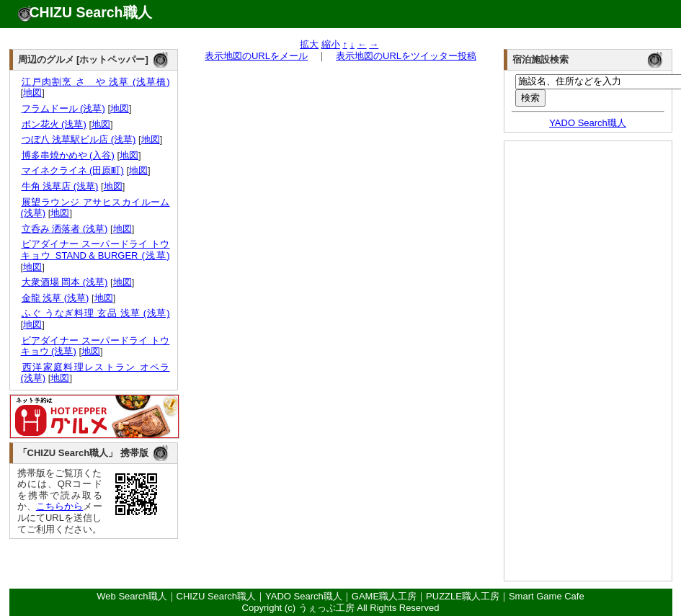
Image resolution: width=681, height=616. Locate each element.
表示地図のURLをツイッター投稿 (406, 56)
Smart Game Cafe (547, 596)
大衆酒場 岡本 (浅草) (64, 282)
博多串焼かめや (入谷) (68, 155)
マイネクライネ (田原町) (72, 170)
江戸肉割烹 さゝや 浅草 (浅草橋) (95, 82)
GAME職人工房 (384, 596)
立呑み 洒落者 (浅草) (64, 229)
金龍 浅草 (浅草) (55, 298)
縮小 (331, 44)
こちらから (60, 506)
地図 (32, 93)
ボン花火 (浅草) (54, 124)
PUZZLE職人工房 (463, 596)
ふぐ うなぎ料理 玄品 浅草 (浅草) (95, 313)
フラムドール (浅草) (63, 108)
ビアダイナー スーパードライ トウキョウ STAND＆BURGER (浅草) (95, 250)
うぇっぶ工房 (326, 608)
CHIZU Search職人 (91, 12)
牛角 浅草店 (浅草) (60, 186)
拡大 (309, 44)
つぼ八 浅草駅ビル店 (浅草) (79, 139)
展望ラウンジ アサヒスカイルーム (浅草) (95, 208)
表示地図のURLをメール (256, 56)
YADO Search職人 (588, 123)
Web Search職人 (132, 596)
